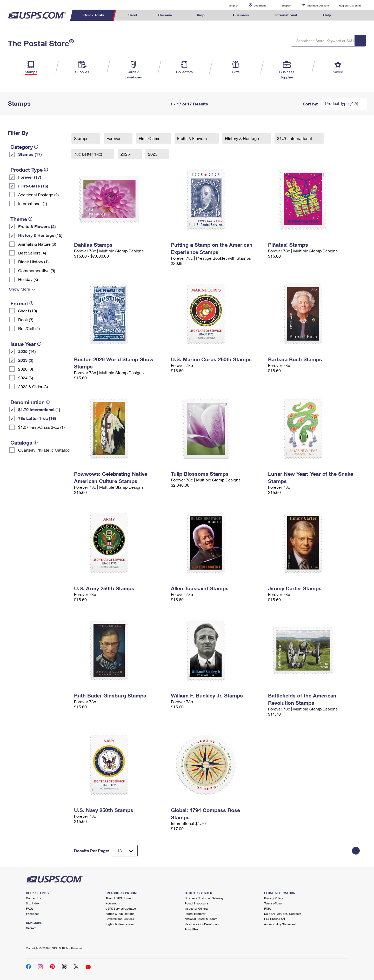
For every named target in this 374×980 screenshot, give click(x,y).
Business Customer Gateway (204, 898)
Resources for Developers (202, 924)
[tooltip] (36, 147)
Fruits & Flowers (192, 138)
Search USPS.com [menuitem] (352, 15)
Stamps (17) (30, 154)
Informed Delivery (318, 5)
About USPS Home (118, 898)
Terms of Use (273, 903)
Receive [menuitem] (165, 15)
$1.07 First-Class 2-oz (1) (41, 427)
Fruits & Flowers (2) (37, 226)
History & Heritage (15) (40, 235)
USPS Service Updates (121, 908)
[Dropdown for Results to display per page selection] (125, 851)
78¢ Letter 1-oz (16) (37, 418)
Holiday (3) (28, 279)
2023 (153, 154)
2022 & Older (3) (33, 387)
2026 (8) (26, 369)
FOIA (267, 908)
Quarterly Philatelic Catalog (44, 450)
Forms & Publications (120, 914)
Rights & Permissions (120, 924)
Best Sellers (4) (32, 253)
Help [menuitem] (327, 15)
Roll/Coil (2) (29, 328)
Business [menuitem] (241, 15)
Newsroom (113, 903)
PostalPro (191, 929)
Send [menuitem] (133, 15)
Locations (260, 5)
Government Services (120, 919)
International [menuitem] (286, 15)
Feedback (33, 914)
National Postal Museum (201, 919)
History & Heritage (242, 138)
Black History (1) (33, 262)
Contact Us (34, 898)
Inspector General (196, 908)
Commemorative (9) (37, 270)
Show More (20, 289)
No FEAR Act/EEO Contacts (283, 914)
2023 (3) (26, 360)
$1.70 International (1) (39, 409)
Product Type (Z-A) (342, 103)
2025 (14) (27, 351)
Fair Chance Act (275, 919)
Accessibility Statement (280, 924)
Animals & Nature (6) (37, 244)
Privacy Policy (274, 898)
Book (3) (26, 320)
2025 (126, 154)
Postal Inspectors (196, 903)
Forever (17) (30, 177)
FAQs (30, 908)
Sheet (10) (28, 311)
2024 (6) (26, 378)
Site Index (33, 903)
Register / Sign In (350, 5)
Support (286, 5)
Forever (114, 138)
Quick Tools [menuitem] (94, 15)
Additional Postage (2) (38, 195)
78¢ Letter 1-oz (89, 154)
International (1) (33, 203)
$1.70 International (295, 138)
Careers (31, 928)
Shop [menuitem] (200, 15)
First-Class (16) (33, 186)
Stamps (82, 138)
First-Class (149, 138)
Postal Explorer (195, 914)
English (229, 5)
